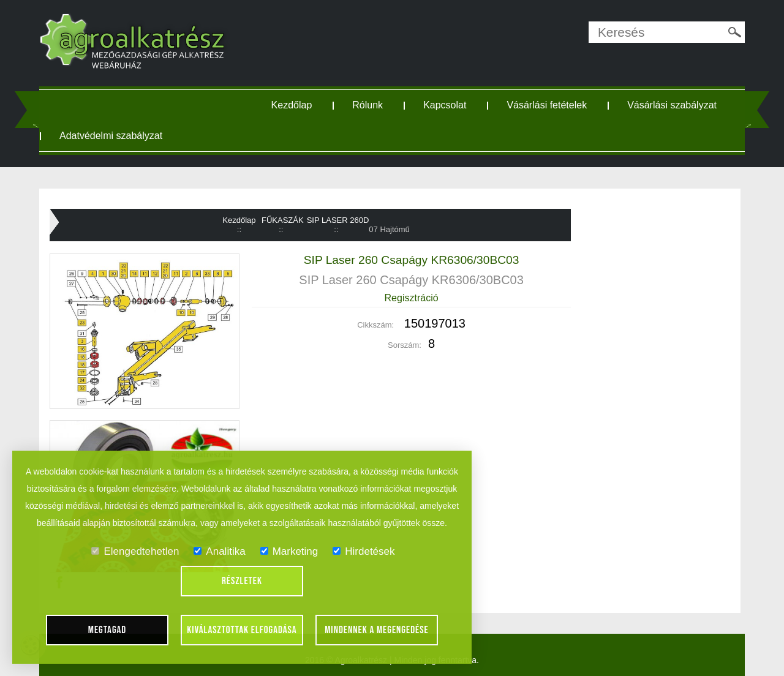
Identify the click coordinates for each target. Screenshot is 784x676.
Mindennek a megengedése (377, 630)
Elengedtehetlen (135, 551)
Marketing (289, 551)
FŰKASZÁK (283, 220)
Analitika (219, 551)
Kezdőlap (292, 105)
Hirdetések (364, 551)
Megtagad (107, 630)
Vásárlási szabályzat (672, 105)
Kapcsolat (445, 105)
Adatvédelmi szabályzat (111, 136)
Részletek (242, 581)
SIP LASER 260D (338, 220)
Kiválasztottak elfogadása (242, 630)
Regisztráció (412, 298)
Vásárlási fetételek (547, 105)
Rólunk (367, 105)
